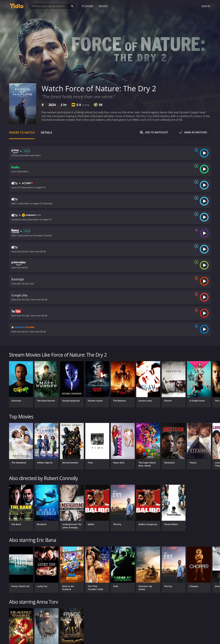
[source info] (196, 150)
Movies (103, 6)
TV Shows (87, 6)
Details (46, 132)
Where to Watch (22, 132)
